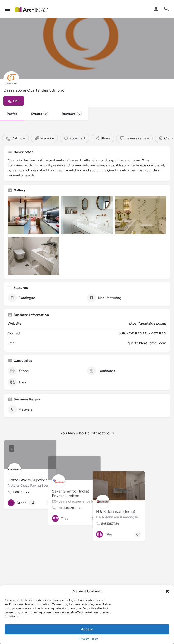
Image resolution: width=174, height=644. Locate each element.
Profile (12, 114)
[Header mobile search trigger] (167, 9)
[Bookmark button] (49, 503)
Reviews (72, 114)
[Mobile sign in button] (156, 9)
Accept (87, 629)
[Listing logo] (11, 79)
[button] (167, 591)
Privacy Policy (88, 639)
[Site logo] (32, 9)
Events (40, 114)
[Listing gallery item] (33, 215)
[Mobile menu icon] (8, 9)
